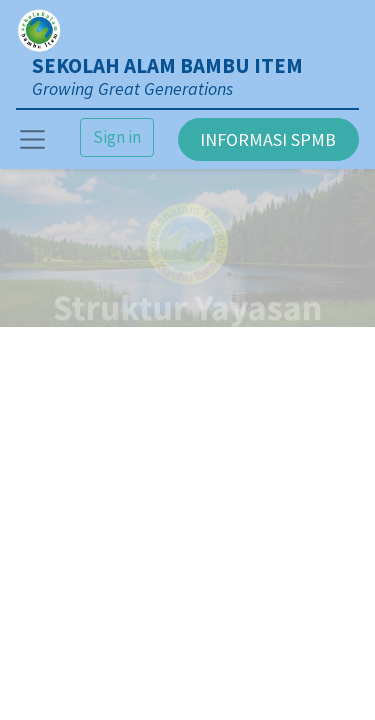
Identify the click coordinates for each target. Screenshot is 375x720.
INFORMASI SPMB (268, 139)
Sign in (117, 137)
